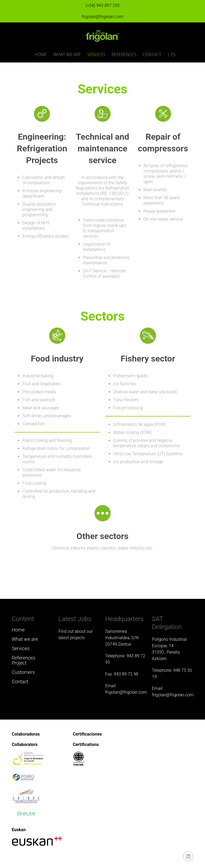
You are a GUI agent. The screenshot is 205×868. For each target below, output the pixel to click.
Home (41, 54)
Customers (23, 672)
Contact (152, 54)
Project (19, 663)
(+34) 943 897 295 (103, 5)
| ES (172, 54)
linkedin (188, 856)
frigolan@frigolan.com (102, 17)
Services (96, 54)
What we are (67, 54)
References (124, 54)
